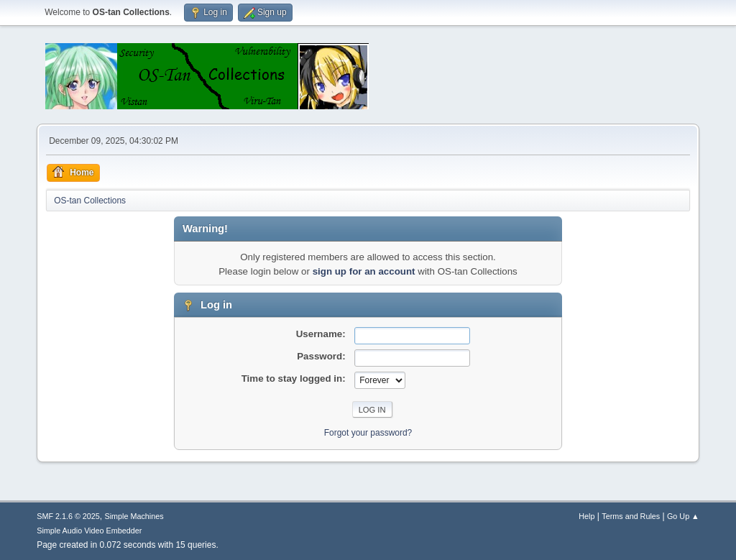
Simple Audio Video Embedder (89, 531)
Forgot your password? (368, 433)
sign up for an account (364, 271)
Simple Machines (134, 516)
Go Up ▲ (683, 516)
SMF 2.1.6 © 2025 (68, 516)
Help (586, 516)
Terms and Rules (631, 516)
